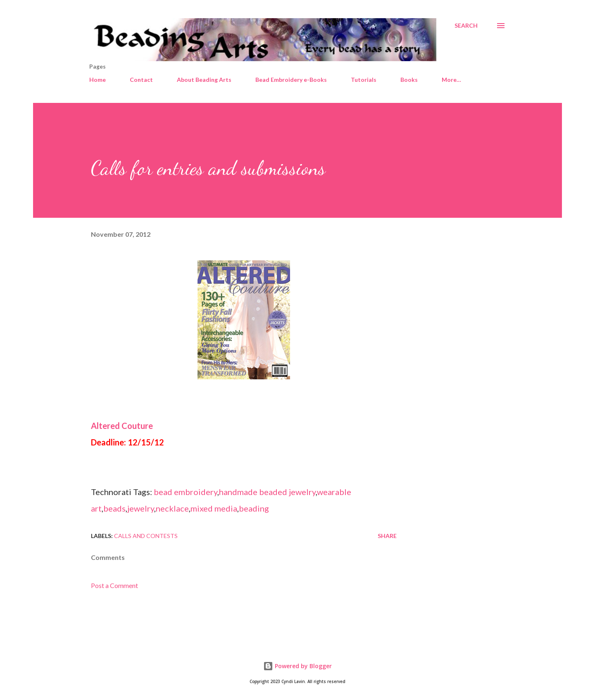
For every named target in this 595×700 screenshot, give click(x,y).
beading (254, 508)
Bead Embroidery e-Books (291, 80)
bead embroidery (186, 492)
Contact (141, 80)
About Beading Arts (204, 80)
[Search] (466, 26)
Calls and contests (146, 536)
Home (98, 80)
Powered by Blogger (297, 666)
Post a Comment (114, 585)
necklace (172, 508)
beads (114, 508)
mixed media (214, 508)
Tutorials (364, 80)
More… (451, 80)
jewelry (141, 508)
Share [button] (387, 536)
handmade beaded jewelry (267, 492)
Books (409, 80)
